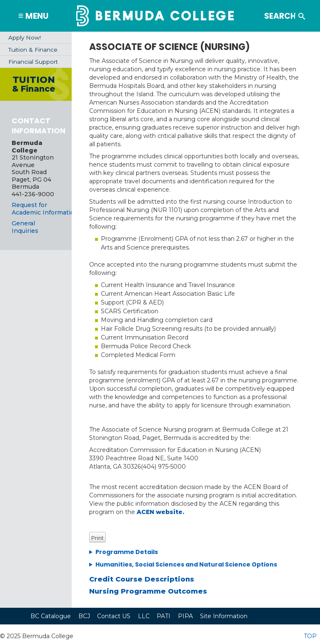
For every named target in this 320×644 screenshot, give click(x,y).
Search (295, 11)
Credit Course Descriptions (142, 579)
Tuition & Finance (33, 50)
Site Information (224, 616)
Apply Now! (25, 37)
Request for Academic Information (45, 209)
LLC (144, 616)
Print (97, 538)
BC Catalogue (51, 616)
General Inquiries (25, 227)
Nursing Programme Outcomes (148, 591)
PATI (164, 616)
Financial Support (33, 62)
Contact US (114, 616)
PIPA (185, 616)
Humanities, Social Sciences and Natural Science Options (186, 564)
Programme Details (127, 552)
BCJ (84, 616)
